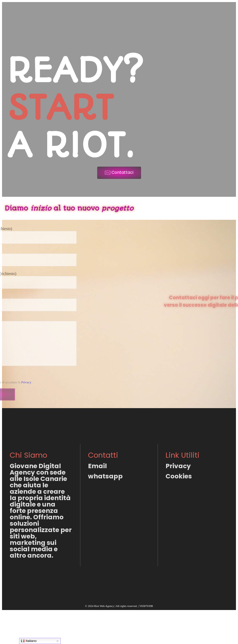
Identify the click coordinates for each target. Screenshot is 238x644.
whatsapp (105, 476)
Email (97, 466)
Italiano (29, 641)
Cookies (179, 476)
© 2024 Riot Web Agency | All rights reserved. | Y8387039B (119, 606)
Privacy (178, 466)
